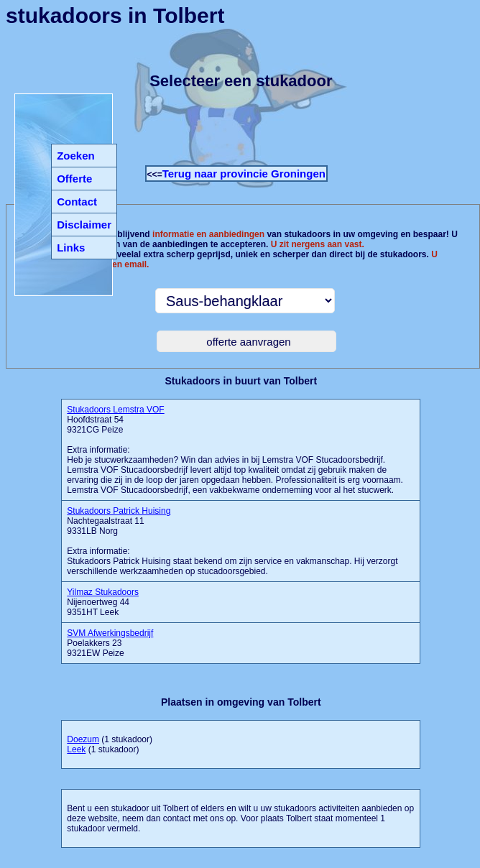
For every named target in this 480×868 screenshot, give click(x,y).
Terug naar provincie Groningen (244, 174)
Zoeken (76, 156)
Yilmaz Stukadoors (103, 592)
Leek (76, 749)
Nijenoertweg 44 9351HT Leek (103, 602)
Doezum (83, 739)
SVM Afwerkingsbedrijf (110, 633)
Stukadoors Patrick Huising (119, 511)
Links (71, 248)
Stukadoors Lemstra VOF (115, 410)
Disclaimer (84, 225)
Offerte (74, 179)
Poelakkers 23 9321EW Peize (110, 643)
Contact (77, 202)
